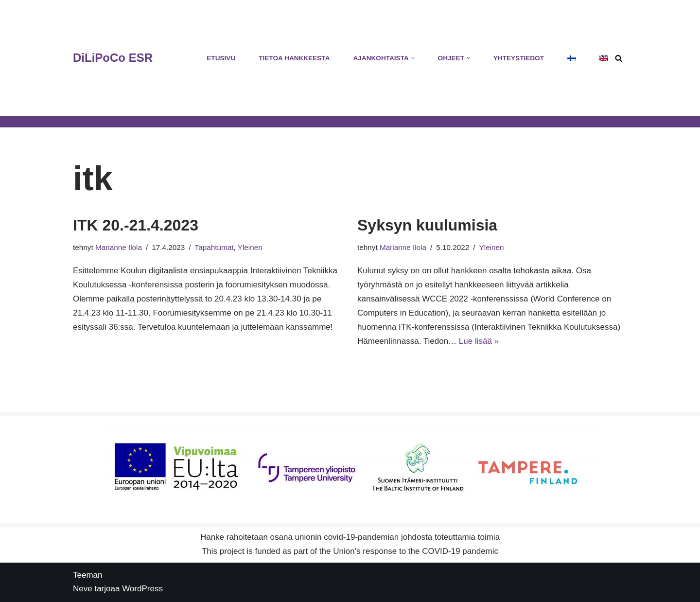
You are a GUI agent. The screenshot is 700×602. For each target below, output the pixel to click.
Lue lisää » (479, 341)
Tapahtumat (214, 247)
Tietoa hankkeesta (294, 58)
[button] (413, 58)
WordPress (142, 589)
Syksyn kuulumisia (427, 225)
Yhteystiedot (519, 58)
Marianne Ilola (119, 247)
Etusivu (221, 58)
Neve (83, 589)
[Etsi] (619, 58)
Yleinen (250, 247)
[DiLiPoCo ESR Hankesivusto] (113, 58)
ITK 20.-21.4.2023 (136, 225)
